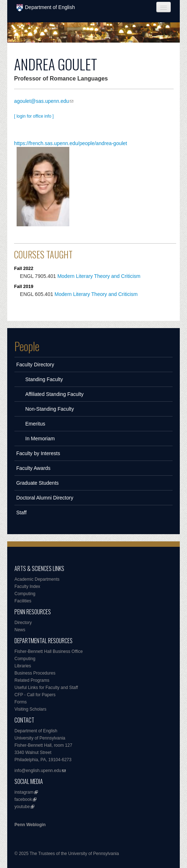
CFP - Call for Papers (35, 695)
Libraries (23, 666)
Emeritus (35, 424)
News (20, 630)
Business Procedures (35, 673)
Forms (21, 702)
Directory (23, 623)
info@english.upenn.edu (38, 771)
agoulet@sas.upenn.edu (42, 101)
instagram (24, 792)
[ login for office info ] (34, 116)
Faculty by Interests (38, 453)
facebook (23, 799)
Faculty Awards (33, 468)
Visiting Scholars (31, 709)
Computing (25, 594)
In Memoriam (40, 439)
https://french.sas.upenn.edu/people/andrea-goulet (71, 143)
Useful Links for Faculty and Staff (46, 688)
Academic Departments (37, 579)
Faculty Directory (35, 365)
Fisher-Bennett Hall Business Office (49, 651)
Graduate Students (38, 483)
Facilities (23, 601)
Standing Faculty (44, 379)
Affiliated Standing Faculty (55, 394)
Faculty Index (27, 586)
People (27, 346)
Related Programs (32, 680)
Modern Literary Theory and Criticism (99, 276)
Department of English (46, 8)
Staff (21, 512)
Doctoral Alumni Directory (45, 498)
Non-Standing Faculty (50, 409)
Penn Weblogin (30, 825)
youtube (22, 807)
